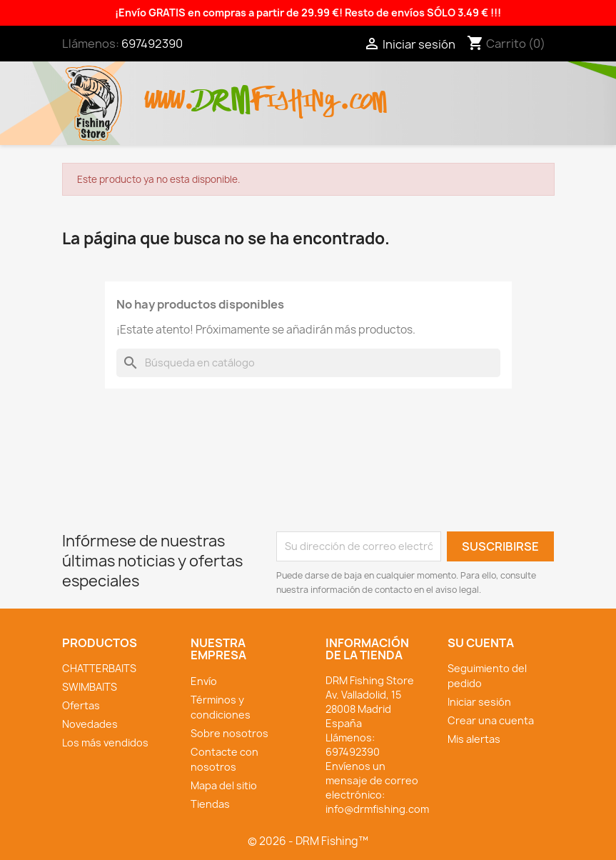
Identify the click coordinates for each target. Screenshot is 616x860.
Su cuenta (481, 643)
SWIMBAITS (90, 687)
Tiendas (210, 804)
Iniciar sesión (479, 702)
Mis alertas (474, 739)
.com (363, 92)
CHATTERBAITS (99, 668)
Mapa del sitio (224, 785)
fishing (295, 92)
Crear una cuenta (491, 720)
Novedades (90, 724)
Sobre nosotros (229, 733)
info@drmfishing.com (377, 809)
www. (170, 92)
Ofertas (81, 705)
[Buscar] (308, 363)
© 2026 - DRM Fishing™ (308, 841)
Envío (204, 681)
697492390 (152, 44)
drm (223, 88)
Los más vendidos (105, 742)
